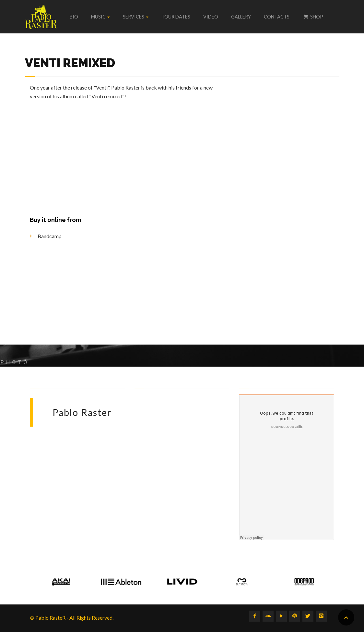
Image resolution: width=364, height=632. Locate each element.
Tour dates (176, 17)
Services (136, 17)
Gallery (241, 17)
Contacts (277, 17)
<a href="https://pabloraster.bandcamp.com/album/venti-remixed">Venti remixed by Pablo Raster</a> (296, 205)
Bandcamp (50, 236)
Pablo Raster (82, 412)
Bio (74, 17)
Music (100, 17)
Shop (313, 17)
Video (211, 17)
